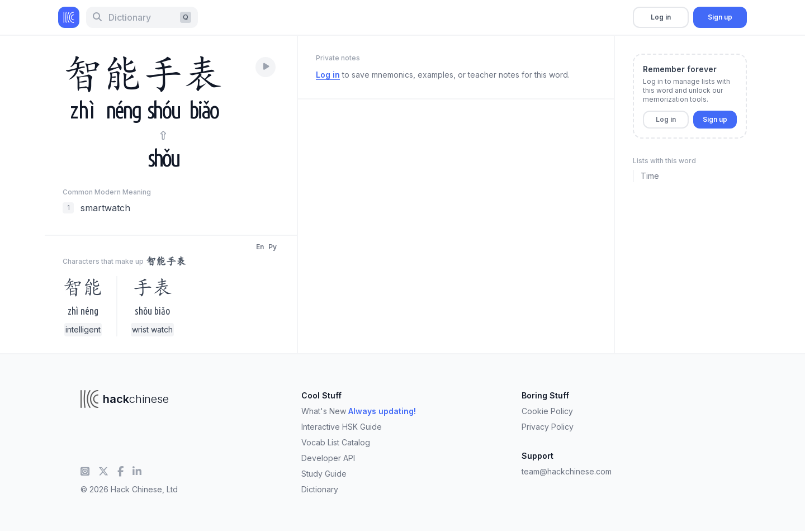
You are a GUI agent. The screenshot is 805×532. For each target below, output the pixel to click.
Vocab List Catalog (336, 442)
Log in (661, 17)
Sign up (720, 17)
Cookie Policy (547, 411)
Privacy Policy (548, 427)
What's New (359, 411)
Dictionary (320, 489)
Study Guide (324, 474)
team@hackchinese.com (567, 471)
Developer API (328, 458)
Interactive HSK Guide (342, 427)
